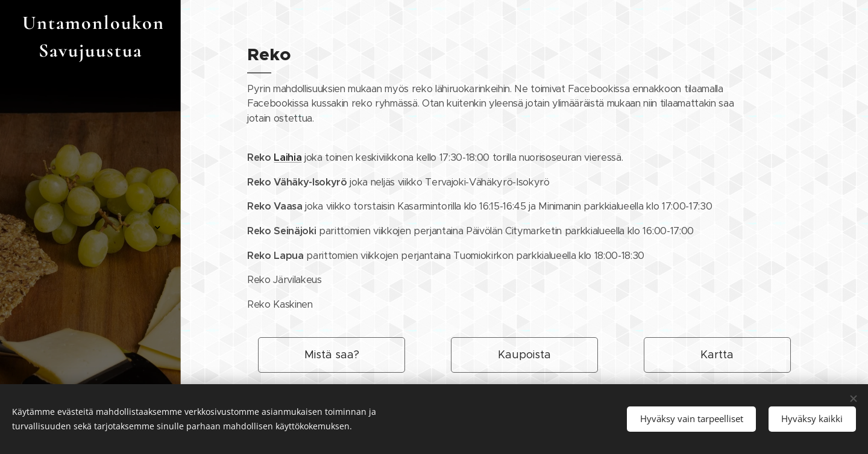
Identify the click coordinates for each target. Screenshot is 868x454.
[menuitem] (90, 147)
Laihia (288, 157)
